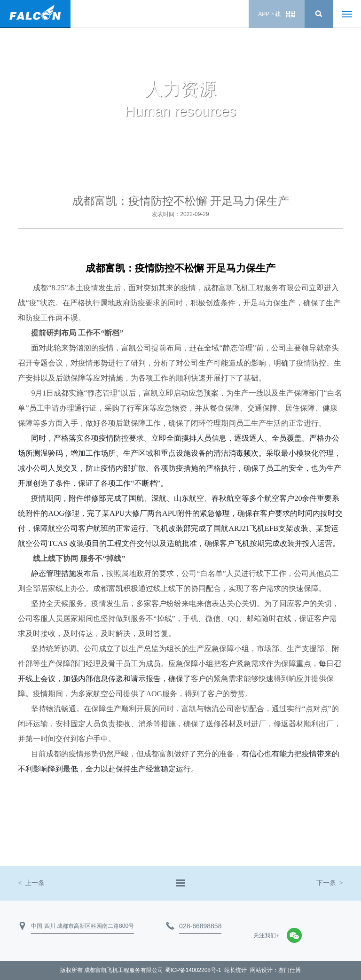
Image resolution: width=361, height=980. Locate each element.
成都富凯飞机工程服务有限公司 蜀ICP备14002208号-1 (153, 970)
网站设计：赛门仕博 (275, 970)
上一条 (31, 883)
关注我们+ (266, 935)
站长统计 (235, 970)
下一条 (330, 883)
